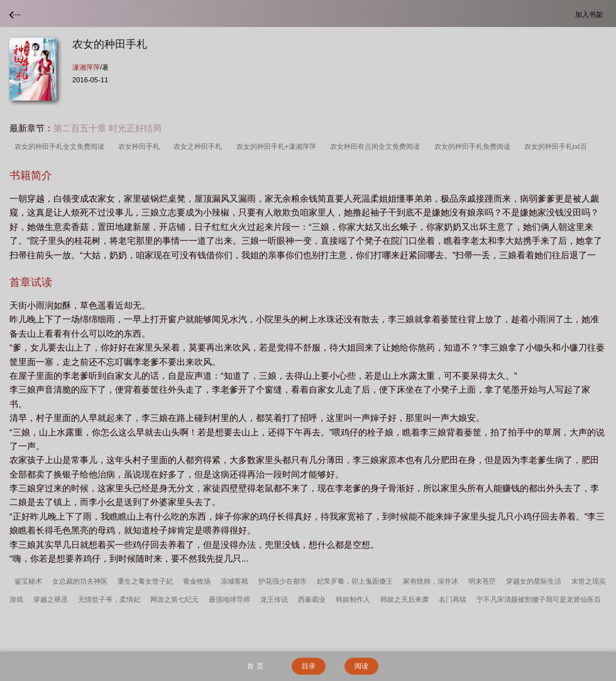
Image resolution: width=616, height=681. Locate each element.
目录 (309, 666)
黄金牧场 (197, 581)
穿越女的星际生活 (534, 581)
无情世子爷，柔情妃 (109, 599)
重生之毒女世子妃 (145, 581)
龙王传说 (274, 599)
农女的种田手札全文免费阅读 (61, 146)
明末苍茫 (482, 581)
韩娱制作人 (353, 599)
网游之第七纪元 (174, 599)
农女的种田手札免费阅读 (474, 146)
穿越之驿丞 (51, 599)
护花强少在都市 (283, 581)
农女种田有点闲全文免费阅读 (377, 146)
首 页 (255, 666)
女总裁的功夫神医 (80, 581)
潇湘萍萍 (86, 67)
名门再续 (453, 599)
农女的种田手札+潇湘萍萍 (278, 146)
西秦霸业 (312, 599)
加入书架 (591, 14)
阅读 (361, 666)
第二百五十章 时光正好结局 (107, 128)
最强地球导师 (229, 599)
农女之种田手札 (200, 146)
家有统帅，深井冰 (431, 581)
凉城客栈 (234, 581)
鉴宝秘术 (28, 581)
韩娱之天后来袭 (404, 599)
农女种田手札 (141, 146)
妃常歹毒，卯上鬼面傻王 (355, 581)
